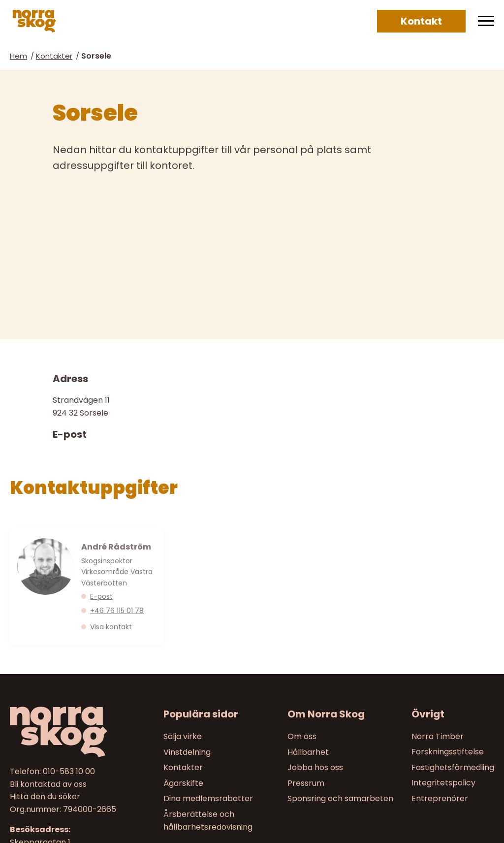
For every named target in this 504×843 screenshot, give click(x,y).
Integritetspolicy (443, 783)
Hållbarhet (308, 752)
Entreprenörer (440, 798)
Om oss (302, 736)
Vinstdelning (187, 752)
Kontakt (421, 21)
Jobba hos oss (315, 767)
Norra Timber (438, 736)
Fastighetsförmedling (453, 767)
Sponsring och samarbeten (340, 798)
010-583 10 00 (69, 771)
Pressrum (306, 783)
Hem (18, 56)
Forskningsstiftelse (448, 752)
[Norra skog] (34, 21)
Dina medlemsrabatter (208, 798)
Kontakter (54, 56)
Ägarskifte (183, 783)
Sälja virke (183, 736)
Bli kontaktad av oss (48, 784)
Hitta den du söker (45, 796)
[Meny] (486, 21)
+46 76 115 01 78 (117, 611)
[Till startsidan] (66, 732)
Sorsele (96, 56)
